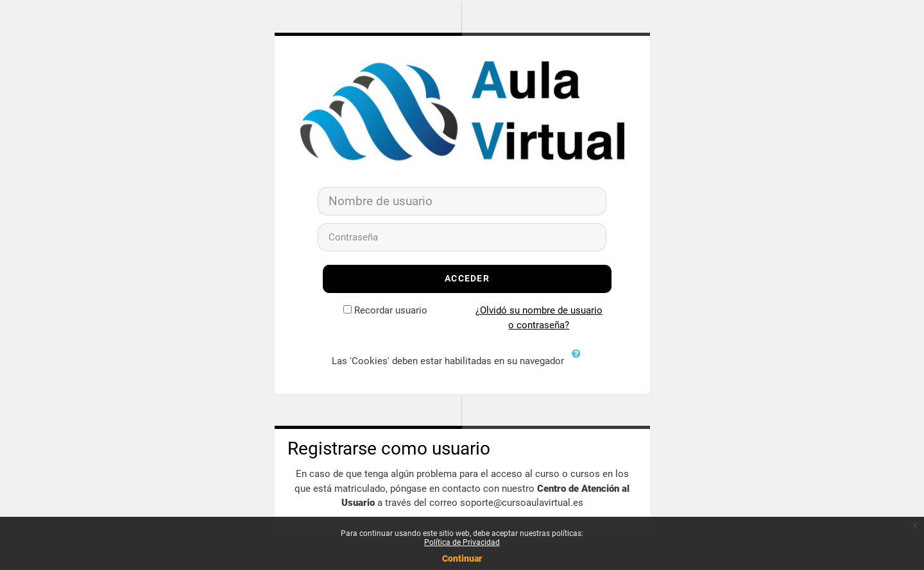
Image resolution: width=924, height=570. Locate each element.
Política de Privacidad (462, 542)
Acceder (467, 279)
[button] (579, 362)
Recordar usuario (391, 310)
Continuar (462, 558)
